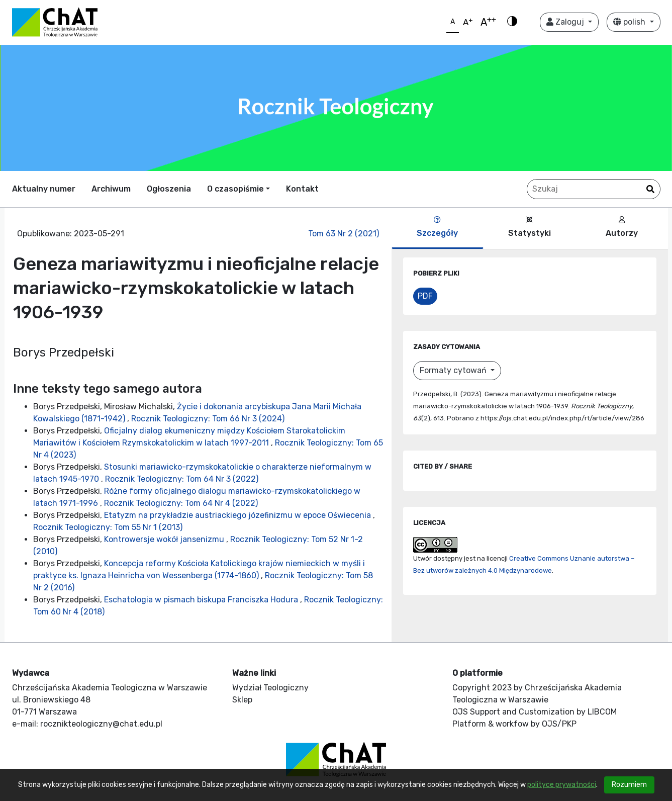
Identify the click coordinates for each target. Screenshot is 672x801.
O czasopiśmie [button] (235, 189)
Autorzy (622, 227)
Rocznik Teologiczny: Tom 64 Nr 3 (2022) (182, 479)
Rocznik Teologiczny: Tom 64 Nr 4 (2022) (181, 503)
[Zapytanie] (594, 189)
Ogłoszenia (169, 189)
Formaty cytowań (454, 370)
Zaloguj (566, 22)
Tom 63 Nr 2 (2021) (344, 234)
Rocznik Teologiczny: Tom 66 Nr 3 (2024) (208, 419)
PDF (425, 296)
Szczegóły (437, 227)
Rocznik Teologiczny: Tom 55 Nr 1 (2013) (108, 527)
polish (630, 22)
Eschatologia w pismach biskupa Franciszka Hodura (202, 600)
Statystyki (530, 227)
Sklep (242, 700)
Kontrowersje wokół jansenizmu (165, 539)
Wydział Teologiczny (270, 688)
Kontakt (302, 189)
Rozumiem (629, 785)
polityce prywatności (562, 785)
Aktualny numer (44, 189)
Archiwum (111, 189)
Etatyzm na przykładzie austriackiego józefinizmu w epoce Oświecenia (238, 515)
